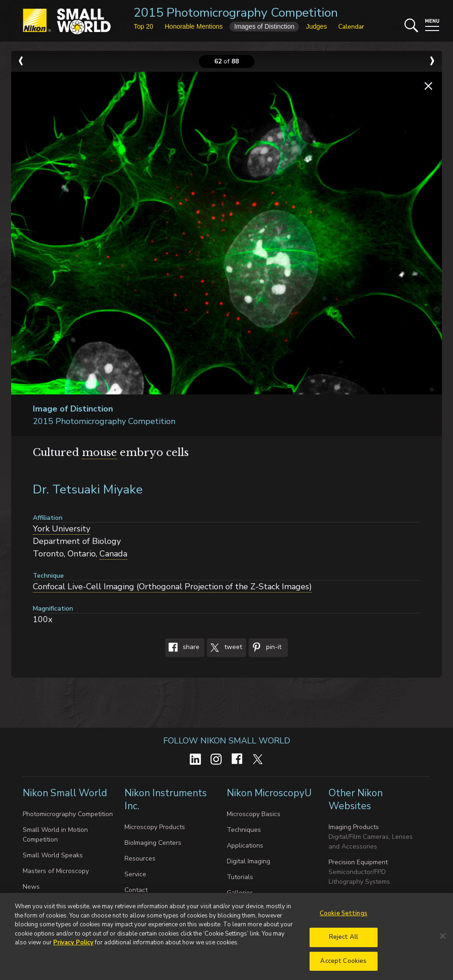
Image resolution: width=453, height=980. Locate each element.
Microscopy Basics (254, 814)
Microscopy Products (155, 827)
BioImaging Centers (153, 843)
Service (135, 874)
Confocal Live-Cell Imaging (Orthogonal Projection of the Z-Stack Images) (172, 587)
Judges (316, 26)
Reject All (344, 942)
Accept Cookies (343, 966)
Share (182, 648)
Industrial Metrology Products (372, 897)
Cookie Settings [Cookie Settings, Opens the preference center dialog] (344, 918)
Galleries (240, 893)
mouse (99, 453)
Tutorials (240, 877)
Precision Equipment (358, 862)
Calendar (351, 27)
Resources (140, 858)
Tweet (224, 648)
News (31, 887)
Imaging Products (354, 827)
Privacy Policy (73, 948)
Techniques (244, 830)
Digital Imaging (248, 861)
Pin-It (265, 648)
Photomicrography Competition (68, 814)
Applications (245, 846)
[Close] (443, 941)
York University (62, 529)
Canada (113, 554)
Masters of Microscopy (56, 871)
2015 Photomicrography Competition (236, 13)
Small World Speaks (53, 855)
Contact (136, 890)
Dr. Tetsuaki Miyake (88, 490)
